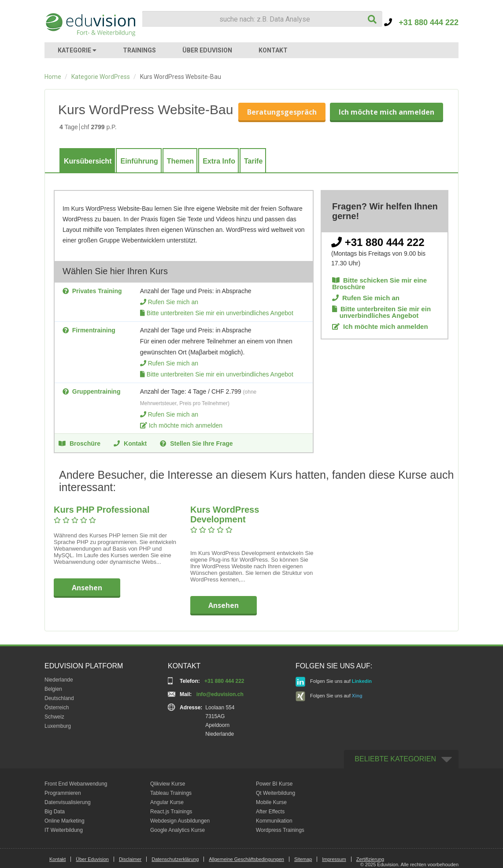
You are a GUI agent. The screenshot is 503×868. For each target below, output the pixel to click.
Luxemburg (58, 726)
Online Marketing (65, 821)
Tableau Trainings (171, 793)
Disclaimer (130, 859)
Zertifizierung (370, 859)
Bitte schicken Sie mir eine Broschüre (379, 283)
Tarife (253, 161)
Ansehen (87, 588)
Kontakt (130, 443)
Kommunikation (274, 821)
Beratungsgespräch (282, 112)
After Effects (270, 812)
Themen (180, 161)
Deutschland (59, 698)
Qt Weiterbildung (276, 793)
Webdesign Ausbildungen (180, 821)
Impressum (334, 859)
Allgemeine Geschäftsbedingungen (246, 859)
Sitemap (303, 859)
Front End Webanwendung (76, 784)
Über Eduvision (92, 859)
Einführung (139, 161)
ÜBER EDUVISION (207, 50)
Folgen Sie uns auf (334, 682)
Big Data (55, 812)
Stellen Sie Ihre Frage (196, 443)
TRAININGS (139, 50)
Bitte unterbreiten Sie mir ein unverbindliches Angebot (220, 313)
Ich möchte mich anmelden (386, 112)
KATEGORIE (77, 50)
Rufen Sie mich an (173, 302)
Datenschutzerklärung (175, 859)
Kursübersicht (88, 161)
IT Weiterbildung (64, 830)
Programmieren (63, 793)
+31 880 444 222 (421, 22)
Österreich (57, 708)
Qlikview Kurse (168, 784)
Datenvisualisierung (68, 802)
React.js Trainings (171, 812)
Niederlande (59, 680)
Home (53, 77)
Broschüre (80, 443)
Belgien (53, 689)
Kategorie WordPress (101, 77)
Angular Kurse (167, 802)
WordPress (101, 209)
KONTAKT (273, 50)
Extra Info (219, 161)
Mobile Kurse (271, 802)
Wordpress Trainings (280, 830)
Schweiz (54, 717)
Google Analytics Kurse (178, 830)
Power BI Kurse (274, 784)
